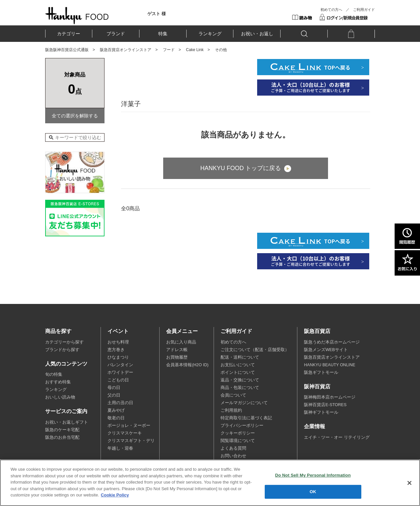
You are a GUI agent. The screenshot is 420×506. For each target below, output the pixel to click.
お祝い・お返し (257, 34)
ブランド (116, 34)
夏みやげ (116, 410)
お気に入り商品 (181, 342)
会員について (233, 395)
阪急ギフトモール (321, 372)
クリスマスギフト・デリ (131, 441)
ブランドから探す (62, 350)
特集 (163, 34)
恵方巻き (116, 350)
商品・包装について (240, 388)
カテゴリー (69, 34)
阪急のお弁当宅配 (62, 437)
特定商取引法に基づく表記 (246, 418)
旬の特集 (54, 374)
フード (169, 50)
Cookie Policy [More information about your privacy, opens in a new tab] (115, 495)
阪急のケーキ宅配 (62, 430)
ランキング (210, 34)
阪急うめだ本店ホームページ (332, 342)
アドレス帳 (177, 350)
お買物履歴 (177, 357)
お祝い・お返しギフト (67, 422)
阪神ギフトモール (321, 412)
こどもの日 (118, 380)
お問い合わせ (233, 456)
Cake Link (195, 50)
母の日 (114, 388)
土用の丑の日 (120, 403)
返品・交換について (240, 380)
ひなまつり (118, 357)
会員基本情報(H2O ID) (187, 365)
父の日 (114, 395)
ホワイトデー (120, 372)
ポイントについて (238, 372)
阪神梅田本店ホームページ (330, 397)
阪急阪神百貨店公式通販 (67, 50)
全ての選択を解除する (75, 116)
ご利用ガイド (364, 10)
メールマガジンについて (244, 403)
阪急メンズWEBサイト (326, 350)
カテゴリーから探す (64, 342)
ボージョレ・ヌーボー (129, 426)
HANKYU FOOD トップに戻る (240, 168)
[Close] (409, 483)
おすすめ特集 (58, 382)
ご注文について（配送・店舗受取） (255, 350)
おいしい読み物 (60, 397)
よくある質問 (233, 448)
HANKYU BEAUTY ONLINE (330, 365)
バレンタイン (120, 365)
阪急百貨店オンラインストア (126, 50)
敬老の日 (116, 418)
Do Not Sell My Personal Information (313, 475)
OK (313, 492)
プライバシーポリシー (242, 426)
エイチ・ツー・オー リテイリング (337, 437)
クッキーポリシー (238, 433)
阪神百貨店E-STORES (325, 405)
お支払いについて (238, 365)
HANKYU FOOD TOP (77, 15)
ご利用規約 (231, 410)
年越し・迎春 (120, 448)
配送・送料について (240, 357)
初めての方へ (331, 10)
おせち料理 (118, 342)
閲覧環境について (238, 441)
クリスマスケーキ (125, 433)
